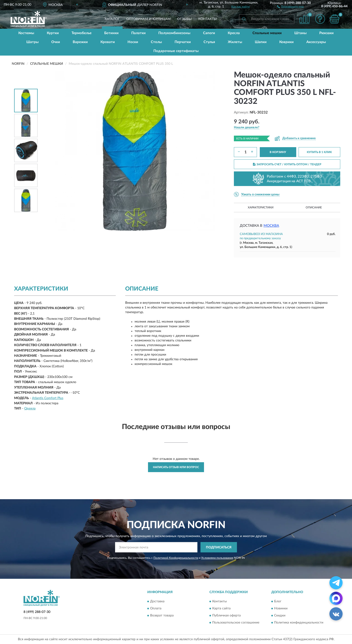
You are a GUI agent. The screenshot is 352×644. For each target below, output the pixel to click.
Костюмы (26, 33)
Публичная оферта (226, 616)
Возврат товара (162, 616)
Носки (133, 42)
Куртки (53, 33)
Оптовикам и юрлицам (148, 19)
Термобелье (82, 33)
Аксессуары (316, 42)
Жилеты (235, 42)
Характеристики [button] (261, 207)
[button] (290, 6)
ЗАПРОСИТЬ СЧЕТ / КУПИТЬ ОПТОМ (287, 164)
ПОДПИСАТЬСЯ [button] (219, 547)
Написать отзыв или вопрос (176, 467)
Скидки (280, 616)
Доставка (157, 601)
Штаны (300, 33)
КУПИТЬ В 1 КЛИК (319, 152)
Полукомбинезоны (174, 33)
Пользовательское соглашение (236, 623)
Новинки (281, 608)
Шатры (32, 42)
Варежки (80, 42)
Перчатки (183, 42)
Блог (278, 601)
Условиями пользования (217, 558)
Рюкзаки (326, 33)
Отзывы (184, 19)
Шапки (261, 42)
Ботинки (111, 33)
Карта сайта (221, 608)
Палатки (138, 33)
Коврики (286, 42)
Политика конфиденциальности (299, 623)
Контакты (208, 19)
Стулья (209, 42)
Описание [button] (314, 207)
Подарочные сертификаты (176, 51)
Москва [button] (271, 226)
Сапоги (209, 33)
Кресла (234, 33)
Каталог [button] (112, 19)
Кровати (108, 42)
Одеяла (30, 409)
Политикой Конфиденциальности (176, 558)
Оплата (156, 608)
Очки (56, 42)
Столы (156, 42)
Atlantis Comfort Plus (48, 398)
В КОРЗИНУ (278, 152)
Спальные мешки (267, 33)
